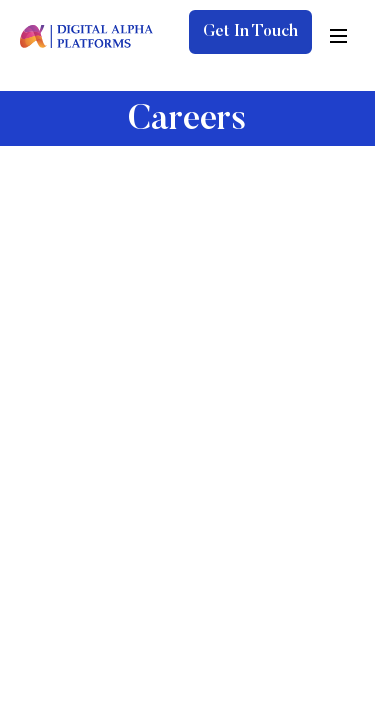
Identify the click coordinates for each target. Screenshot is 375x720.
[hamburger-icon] (338, 36)
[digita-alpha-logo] (87, 35)
